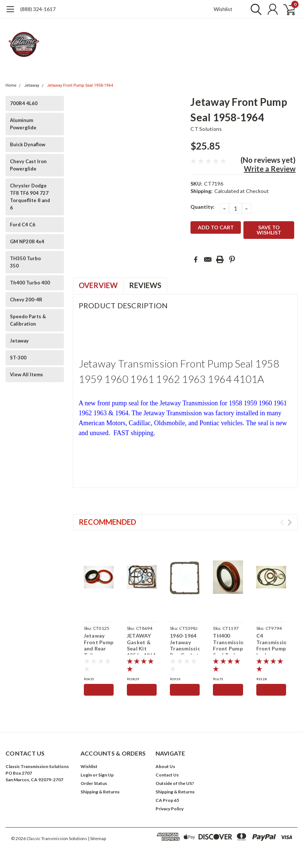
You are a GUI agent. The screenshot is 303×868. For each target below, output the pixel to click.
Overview (98, 285)
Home (11, 85)
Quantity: (202, 207)
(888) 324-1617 (38, 9)
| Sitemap (97, 838)
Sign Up (106, 775)
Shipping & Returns (100, 792)
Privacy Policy (170, 809)
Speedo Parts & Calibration (28, 320)
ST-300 (18, 358)
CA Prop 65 (167, 800)
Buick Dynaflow (28, 144)
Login (86, 775)
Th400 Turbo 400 (30, 283)
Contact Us (167, 775)
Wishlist (223, 9)
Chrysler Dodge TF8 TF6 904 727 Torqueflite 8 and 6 (30, 197)
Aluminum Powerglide (23, 124)
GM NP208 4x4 (27, 241)
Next (290, 522)
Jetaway (32, 85)
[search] (254, 9)
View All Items (26, 374)
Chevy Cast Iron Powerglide (28, 165)
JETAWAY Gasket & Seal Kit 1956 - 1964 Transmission (142, 648)
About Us (165, 766)
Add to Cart (99, 690)
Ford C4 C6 (23, 225)
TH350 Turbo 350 (25, 262)
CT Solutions (206, 129)
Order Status (94, 783)
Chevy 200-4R (26, 300)
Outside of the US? (175, 783)
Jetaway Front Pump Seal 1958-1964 (80, 85)
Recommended (107, 522)
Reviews (145, 285)
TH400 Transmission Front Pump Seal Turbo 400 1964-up (228, 652)
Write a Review (270, 169)
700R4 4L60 (24, 103)
